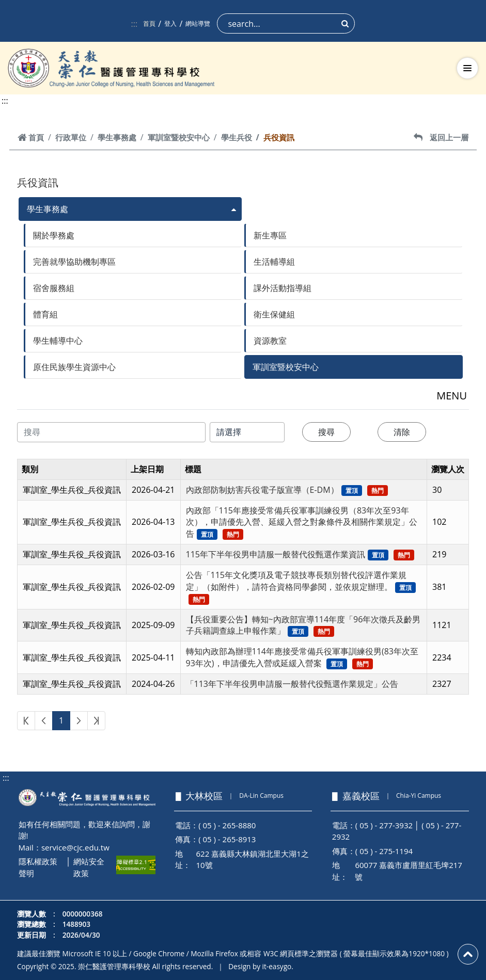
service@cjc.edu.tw (75, 847)
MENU (452, 396)
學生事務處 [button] (48, 209)
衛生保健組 (274, 314)
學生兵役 (237, 137)
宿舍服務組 (54, 288)
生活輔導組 (274, 262)
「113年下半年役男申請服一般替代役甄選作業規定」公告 (292, 684)
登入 (170, 23)
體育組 (45, 314)
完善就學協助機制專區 (74, 262)
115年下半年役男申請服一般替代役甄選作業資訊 (276, 554)
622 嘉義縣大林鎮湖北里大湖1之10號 (253, 859)
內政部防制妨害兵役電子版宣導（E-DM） (262, 490)
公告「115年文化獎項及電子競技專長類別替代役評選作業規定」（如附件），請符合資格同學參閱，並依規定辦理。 (296, 581)
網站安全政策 (89, 867)
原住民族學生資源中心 (74, 367)
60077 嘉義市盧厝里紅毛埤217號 (409, 871)
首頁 (149, 23)
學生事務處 (117, 137)
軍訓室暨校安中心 (179, 137)
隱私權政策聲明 (38, 867)
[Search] (286, 23)
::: (135, 24)
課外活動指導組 (283, 288)
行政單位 (71, 137)
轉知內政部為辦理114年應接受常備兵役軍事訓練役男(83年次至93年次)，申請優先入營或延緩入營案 (302, 657)
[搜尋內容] (111, 432)
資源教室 (270, 341)
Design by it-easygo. (261, 966)
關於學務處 (54, 235)
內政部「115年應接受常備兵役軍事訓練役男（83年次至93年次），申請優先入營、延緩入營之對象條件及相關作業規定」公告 (302, 522)
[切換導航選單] (467, 68)
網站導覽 (198, 23)
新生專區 (270, 235)
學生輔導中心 (58, 341)
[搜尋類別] (247, 432)
